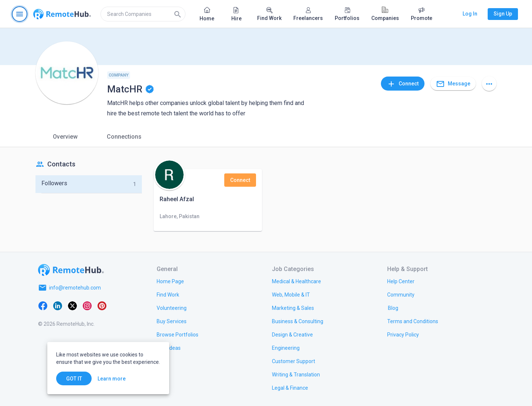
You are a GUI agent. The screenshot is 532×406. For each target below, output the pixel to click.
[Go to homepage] (62, 14)
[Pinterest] (102, 305)
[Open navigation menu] (20, 14)
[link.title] (170, 281)
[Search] (178, 14)
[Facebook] (43, 305)
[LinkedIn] (58, 305)
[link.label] (401, 281)
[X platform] (72, 305)
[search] (143, 14)
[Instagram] (87, 305)
